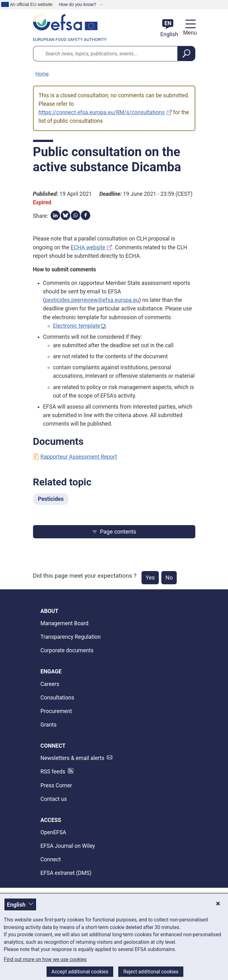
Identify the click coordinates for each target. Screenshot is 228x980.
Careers (50, 684)
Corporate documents (67, 650)
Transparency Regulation (71, 637)
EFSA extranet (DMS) (66, 873)
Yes (150, 578)
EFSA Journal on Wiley (68, 846)
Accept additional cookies (80, 972)
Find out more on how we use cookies (45, 960)
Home (42, 74)
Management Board (65, 623)
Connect (51, 859)
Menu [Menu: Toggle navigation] (189, 33)
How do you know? (78, 4)
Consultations (58, 698)
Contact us (54, 799)
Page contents (114, 532)
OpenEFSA (53, 832)
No (169, 578)
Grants (49, 725)
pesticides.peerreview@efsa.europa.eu (92, 300)
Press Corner (56, 785)
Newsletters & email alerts (72, 758)
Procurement (56, 711)
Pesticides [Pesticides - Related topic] (51, 499)
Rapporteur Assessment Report (75, 457)
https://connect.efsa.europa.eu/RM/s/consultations (102, 112)
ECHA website (88, 247)
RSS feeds (53, 772)
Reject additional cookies (151, 972)
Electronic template (77, 326)
